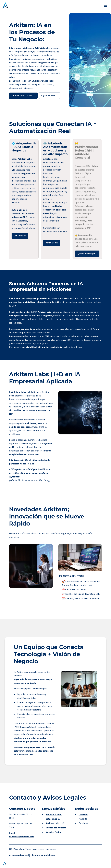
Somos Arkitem (54, 818)
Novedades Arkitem (56, 831)
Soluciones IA (53, 823)
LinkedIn (83, 818)
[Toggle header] (106, 5)
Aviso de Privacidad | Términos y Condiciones (32, 857)
